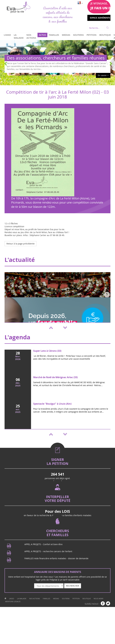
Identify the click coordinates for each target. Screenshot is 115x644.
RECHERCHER (73, 586)
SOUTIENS (78, 35)
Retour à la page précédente (21, 244)
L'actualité (20, 260)
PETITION (92, 35)
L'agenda (17, 337)
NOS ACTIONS (31, 36)
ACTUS (42, 35)
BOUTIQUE (105, 35)
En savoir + (103, 75)
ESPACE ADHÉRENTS (100, 18)
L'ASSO (7, 35)
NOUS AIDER (98, 599)
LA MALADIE (19, 36)
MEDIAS (66, 35)
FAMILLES (54, 35)
